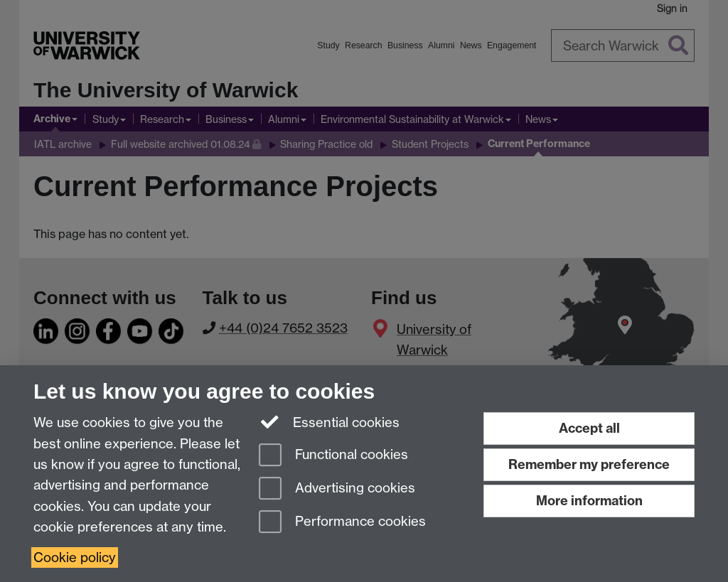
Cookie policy (75, 557)
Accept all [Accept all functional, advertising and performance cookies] (589, 428)
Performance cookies (342, 523)
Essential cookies (330, 421)
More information (589, 501)
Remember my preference (589, 464)
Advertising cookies (337, 489)
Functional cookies (333, 456)
